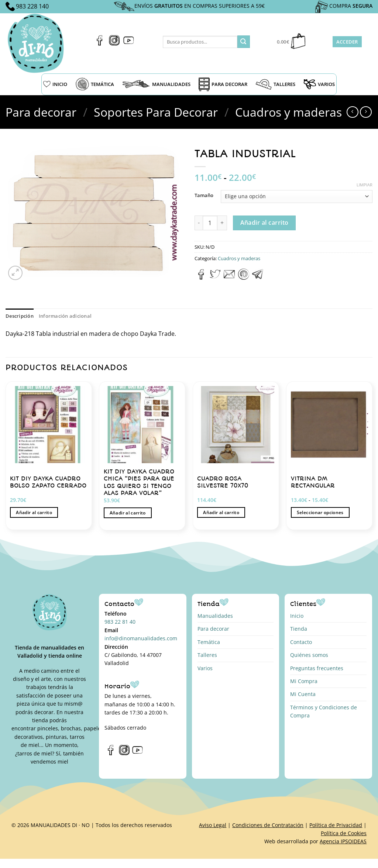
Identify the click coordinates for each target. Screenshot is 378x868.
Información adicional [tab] (65, 316)
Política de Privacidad (336, 825)
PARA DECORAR (223, 84)
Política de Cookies (344, 833)
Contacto (301, 642)
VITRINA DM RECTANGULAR (313, 482)
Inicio (297, 616)
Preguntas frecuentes (317, 668)
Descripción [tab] (20, 316)
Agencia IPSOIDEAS (343, 841)
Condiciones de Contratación (268, 825)
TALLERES (275, 84)
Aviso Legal (213, 825)
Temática (209, 642)
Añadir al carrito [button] (34, 512)
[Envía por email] (229, 278)
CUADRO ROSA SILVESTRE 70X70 (223, 482)
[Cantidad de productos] (210, 223)
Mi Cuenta (303, 694)
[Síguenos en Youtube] (129, 44)
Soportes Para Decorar (156, 112)
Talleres (207, 655)
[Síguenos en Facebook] (100, 44)
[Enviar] (244, 42)
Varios (205, 668)
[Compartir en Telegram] (258, 278)
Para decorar (41, 112)
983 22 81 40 (120, 622)
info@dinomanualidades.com (141, 638)
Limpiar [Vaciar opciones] (365, 185)
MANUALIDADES (156, 84)
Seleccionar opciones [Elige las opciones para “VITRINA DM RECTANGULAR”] (320, 512)
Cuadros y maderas (288, 112)
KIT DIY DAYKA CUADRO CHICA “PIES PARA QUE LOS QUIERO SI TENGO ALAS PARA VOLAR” (139, 482)
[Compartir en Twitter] (215, 278)
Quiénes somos (309, 655)
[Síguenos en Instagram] (114, 44)
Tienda (299, 629)
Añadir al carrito (264, 223)
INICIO (55, 84)
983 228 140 (32, 6)
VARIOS (319, 84)
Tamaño (204, 196)
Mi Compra (304, 681)
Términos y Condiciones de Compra (324, 711)
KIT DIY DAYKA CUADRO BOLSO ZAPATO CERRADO (48, 482)
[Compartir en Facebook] (201, 278)
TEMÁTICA (95, 84)
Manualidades (215, 616)
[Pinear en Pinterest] (244, 278)
